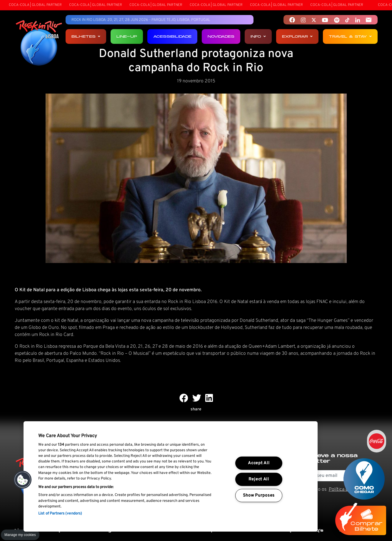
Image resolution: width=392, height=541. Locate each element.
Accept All (259, 463)
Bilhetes (86, 36)
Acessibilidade (172, 36)
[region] (171, 476)
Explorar (297, 36)
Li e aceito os (337, 490)
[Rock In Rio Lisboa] (39, 44)
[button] (23, 480)
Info (258, 36)
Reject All (259, 479)
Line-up (127, 36)
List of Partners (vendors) (60, 514)
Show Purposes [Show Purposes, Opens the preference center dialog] (259, 496)
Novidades (221, 36)
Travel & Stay (350, 36)
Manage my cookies (20, 535)
